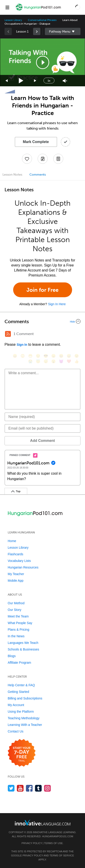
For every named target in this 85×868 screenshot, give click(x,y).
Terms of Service (62, 855)
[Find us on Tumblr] (38, 788)
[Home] (38, 11)
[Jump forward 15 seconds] (35, 81)
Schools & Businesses (23, 649)
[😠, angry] (53, 356)
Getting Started (18, 692)
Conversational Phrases (42, 20)
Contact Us (16, 731)
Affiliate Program (19, 663)
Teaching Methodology (24, 718)
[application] (42, 62)
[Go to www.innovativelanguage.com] (43, 823)
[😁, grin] (30, 356)
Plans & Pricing (18, 630)
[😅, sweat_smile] (69, 356)
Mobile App (16, 581)
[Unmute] (65, 81)
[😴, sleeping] (46, 361)
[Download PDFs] (58, 159)
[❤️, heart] (69, 361)
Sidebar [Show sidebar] (63, 31)
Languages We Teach (23, 643)
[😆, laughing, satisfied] (61, 356)
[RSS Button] (8, 334)
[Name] (42, 417)
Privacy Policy (32, 843)
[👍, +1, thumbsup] (77, 361)
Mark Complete (36, 142)
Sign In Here (57, 304)
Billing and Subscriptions (25, 698)
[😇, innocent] (38, 361)
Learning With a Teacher (25, 725)
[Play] (21, 81)
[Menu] (7, 7)
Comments (38, 175)
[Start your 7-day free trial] (22, 753)
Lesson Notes (12, 175)
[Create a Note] (43, 159)
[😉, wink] (77, 356)
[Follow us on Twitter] (11, 788)
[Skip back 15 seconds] (7, 81)
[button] (78, 7)
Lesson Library (13, 20)
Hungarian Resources (23, 567)
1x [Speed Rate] (49, 81)
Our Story (15, 610)
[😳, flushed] (23, 356)
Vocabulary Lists (19, 561)
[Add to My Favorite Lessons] (27, 159)
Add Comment (42, 441)
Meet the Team (18, 616)
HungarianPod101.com (58, 836)
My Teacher (16, 574)
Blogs (12, 656)
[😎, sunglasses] (46, 356)
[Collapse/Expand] (42, 321)
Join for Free (42, 290)
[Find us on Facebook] (29, 788)
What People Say (20, 623)
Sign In (22, 345)
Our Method (16, 603)
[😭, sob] (30, 361)
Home (12, 541)
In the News (16, 636)
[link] (37, 31)
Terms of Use (53, 843)
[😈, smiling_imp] (61, 361)
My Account (16, 705)
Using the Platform (21, 712)
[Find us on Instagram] (47, 788)
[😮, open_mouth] (53, 361)
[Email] (42, 428)
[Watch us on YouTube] (20, 788)
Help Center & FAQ (21, 685)
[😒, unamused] (38, 356)
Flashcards (15, 554)
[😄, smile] (15, 356)
